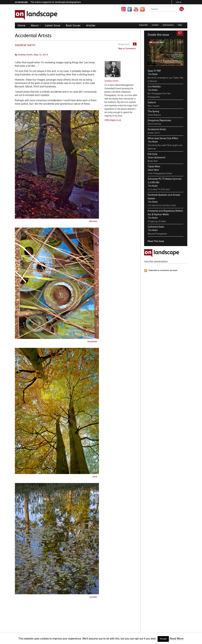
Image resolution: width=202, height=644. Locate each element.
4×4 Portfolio (154, 87)
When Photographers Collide (160, 173)
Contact (155, 25)
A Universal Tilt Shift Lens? (159, 189)
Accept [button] (163, 639)
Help (180, 25)
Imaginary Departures (159, 120)
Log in (179, 2)
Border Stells (153, 161)
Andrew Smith (154, 133)
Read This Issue (156, 241)
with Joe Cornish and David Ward (162, 205)
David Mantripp (154, 124)
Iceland (152, 102)
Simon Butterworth (156, 157)
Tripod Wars (154, 166)
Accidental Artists (157, 129)
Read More (177, 639)
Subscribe (143, 25)
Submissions (168, 25)
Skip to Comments (127, 48)
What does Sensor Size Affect (163, 138)
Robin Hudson (154, 106)
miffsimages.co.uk (113, 120)
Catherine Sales (156, 227)
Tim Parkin (153, 74)
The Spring (153, 111)
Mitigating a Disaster (157, 221)
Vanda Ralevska (154, 115)
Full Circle (152, 154)
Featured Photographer (157, 234)
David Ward (153, 170)
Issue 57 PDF (154, 71)
